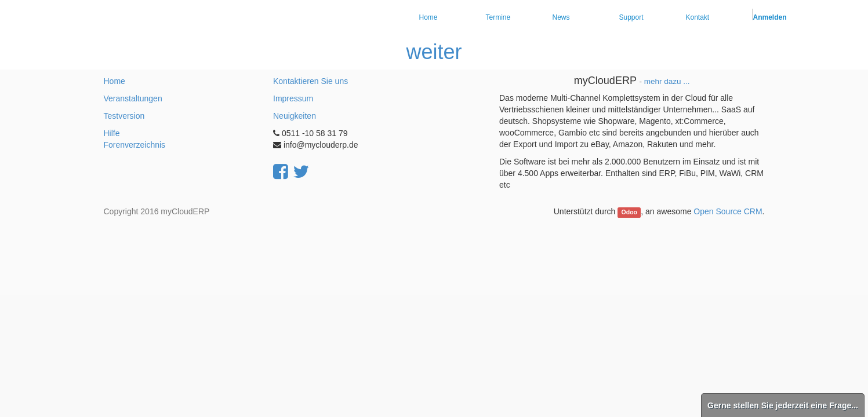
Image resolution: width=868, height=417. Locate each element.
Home (115, 81)
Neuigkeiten (295, 116)
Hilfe (112, 133)
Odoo (629, 212)
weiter (434, 52)
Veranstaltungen (133, 98)
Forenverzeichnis (135, 145)
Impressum (293, 98)
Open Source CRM (728, 211)
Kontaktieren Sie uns (310, 81)
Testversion (124, 116)
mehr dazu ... (667, 81)
